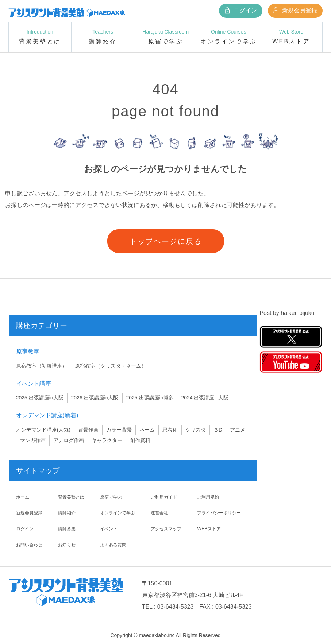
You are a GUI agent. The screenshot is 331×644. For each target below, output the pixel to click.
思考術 (170, 430)
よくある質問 (113, 545)
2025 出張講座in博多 (150, 398)
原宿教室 (28, 352)
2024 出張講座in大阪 (205, 398)
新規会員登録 (295, 10)
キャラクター (107, 440)
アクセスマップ (167, 528)
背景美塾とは (72, 497)
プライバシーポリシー (221, 512)
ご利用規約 (208, 497)
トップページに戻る (166, 241)
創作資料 (140, 440)
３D (218, 430)
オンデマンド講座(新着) (47, 415)
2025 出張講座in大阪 (40, 398)
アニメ (238, 430)
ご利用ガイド (165, 497)
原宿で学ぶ (111, 497)
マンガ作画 (33, 440)
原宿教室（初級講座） (42, 366)
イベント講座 (34, 384)
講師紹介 (67, 512)
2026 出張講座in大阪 (95, 398)
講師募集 (67, 528)
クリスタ (196, 430)
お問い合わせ (31, 545)
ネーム (147, 430)
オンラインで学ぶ (118, 512)
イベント (108, 528)
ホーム (24, 497)
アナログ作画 (69, 440)
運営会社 (159, 512)
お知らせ (67, 545)
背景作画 (88, 430)
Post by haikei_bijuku (287, 313)
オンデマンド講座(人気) (43, 430)
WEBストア (209, 528)
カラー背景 (119, 430)
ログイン (240, 10)
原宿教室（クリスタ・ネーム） (111, 366)
